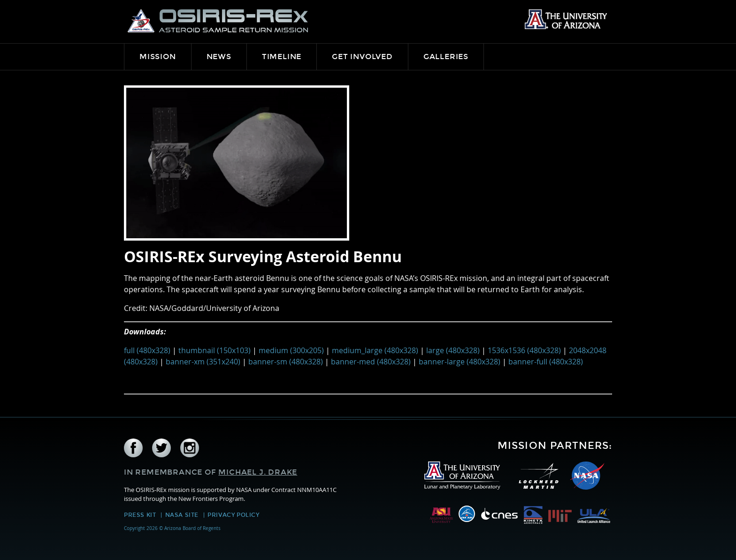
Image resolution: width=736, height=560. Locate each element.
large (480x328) (453, 350)
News (219, 57)
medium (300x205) (291, 350)
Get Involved (362, 57)
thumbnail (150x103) (215, 350)
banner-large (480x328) (460, 362)
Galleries (446, 57)
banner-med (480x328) (371, 362)
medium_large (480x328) (375, 350)
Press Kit (140, 515)
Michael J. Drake (258, 472)
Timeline (282, 57)
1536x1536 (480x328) (524, 350)
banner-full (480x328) (546, 362)
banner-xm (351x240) (203, 362)
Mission (158, 57)
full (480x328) (147, 350)
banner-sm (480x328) (286, 362)
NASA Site (182, 515)
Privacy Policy (233, 515)
